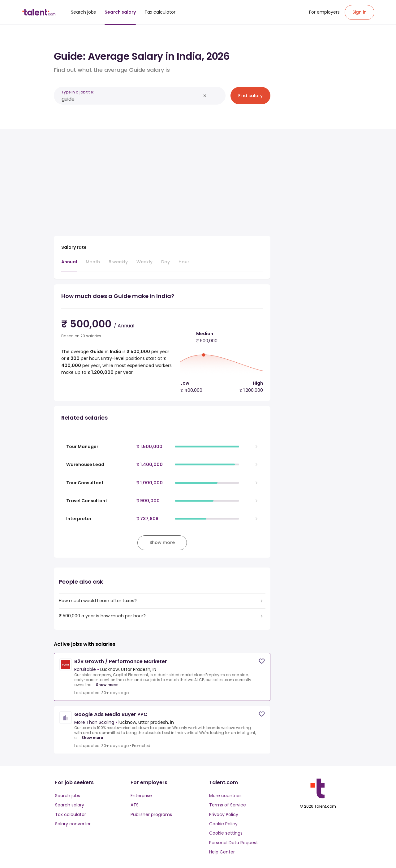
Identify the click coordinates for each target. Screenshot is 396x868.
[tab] (69, 265)
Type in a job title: (78, 92)
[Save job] (262, 661)
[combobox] (131, 99)
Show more (107, 685)
